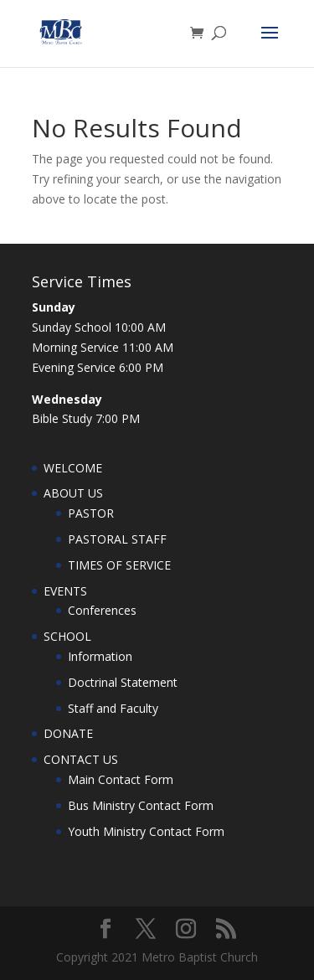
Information (100, 656)
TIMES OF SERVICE (119, 565)
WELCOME (73, 468)
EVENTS (65, 591)
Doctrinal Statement (123, 682)
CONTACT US (81, 759)
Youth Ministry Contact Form (146, 831)
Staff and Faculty (113, 708)
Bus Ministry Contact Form (141, 805)
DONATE (68, 733)
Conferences (102, 610)
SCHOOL (67, 636)
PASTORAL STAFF (117, 539)
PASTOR (91, 513)
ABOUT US (73, 493)
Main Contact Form (121, 779)
